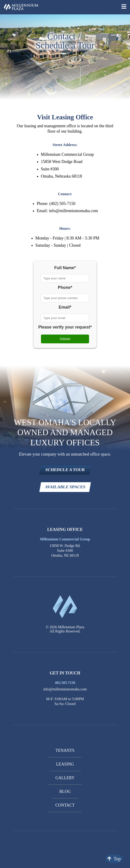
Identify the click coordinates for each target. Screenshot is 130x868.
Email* (65, 307)
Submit (65, 339)
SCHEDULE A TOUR (65, 470)
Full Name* (65, 268)
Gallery (65, 778)
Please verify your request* (65, 327)
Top (114, 859)
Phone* (65, 287)
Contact (65, 805)
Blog (65, 791)
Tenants (65, 750)
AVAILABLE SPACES (65, 487)
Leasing (65, 764)
